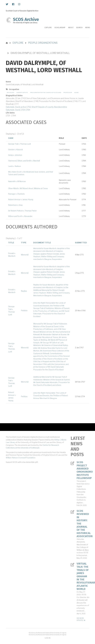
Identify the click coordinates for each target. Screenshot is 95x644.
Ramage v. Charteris (16, 194)
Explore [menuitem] (48, 27)
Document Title (42, 243)
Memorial (25, 255)
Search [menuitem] (79, 27)
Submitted (81, 243)
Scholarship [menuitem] (60, 27)
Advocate (10, 93)
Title (11, 243)
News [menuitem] (88, 27)
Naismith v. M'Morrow (17, 181)
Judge (76, 93)
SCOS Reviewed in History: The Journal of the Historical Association (83, 524)
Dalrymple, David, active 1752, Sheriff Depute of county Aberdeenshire (36, 107)
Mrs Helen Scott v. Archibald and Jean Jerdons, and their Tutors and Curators (31, 173)
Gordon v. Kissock (15, 150)
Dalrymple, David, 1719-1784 (18, 110)
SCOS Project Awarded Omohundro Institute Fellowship (83, 470)
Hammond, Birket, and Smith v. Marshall (24, 161)
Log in (47, 638)
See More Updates (80, 619)
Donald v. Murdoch (12, 255)
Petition (24, 311)
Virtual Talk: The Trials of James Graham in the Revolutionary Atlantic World (83, 576)
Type (24, 243)
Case (11, 138)
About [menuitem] (71, 27)
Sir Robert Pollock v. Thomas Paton (22, 211)
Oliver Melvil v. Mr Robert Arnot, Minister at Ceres (28, 188)
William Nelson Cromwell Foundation (21, 458)
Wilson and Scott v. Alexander (20, 216)
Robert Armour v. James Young (21, 200)
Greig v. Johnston (15, 155)
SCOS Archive (26, 19)
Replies (24, 291)
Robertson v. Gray (15, 205)
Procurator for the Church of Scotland (46, 93)
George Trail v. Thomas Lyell (19, 144)
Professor (68, 93)
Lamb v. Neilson (15, 166)
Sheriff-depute (22, 93)
